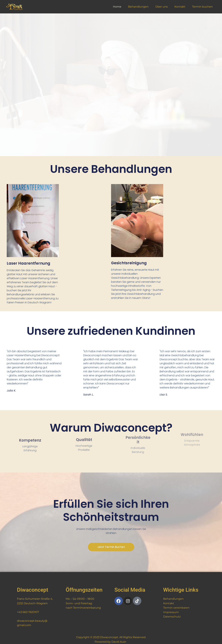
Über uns (165, 7)
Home (123, 7)
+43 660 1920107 (28, 612)
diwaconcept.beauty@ (32, 621)
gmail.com (24, 625)
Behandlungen (143, 7)
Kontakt (182, 7)
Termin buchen (203, 7)
